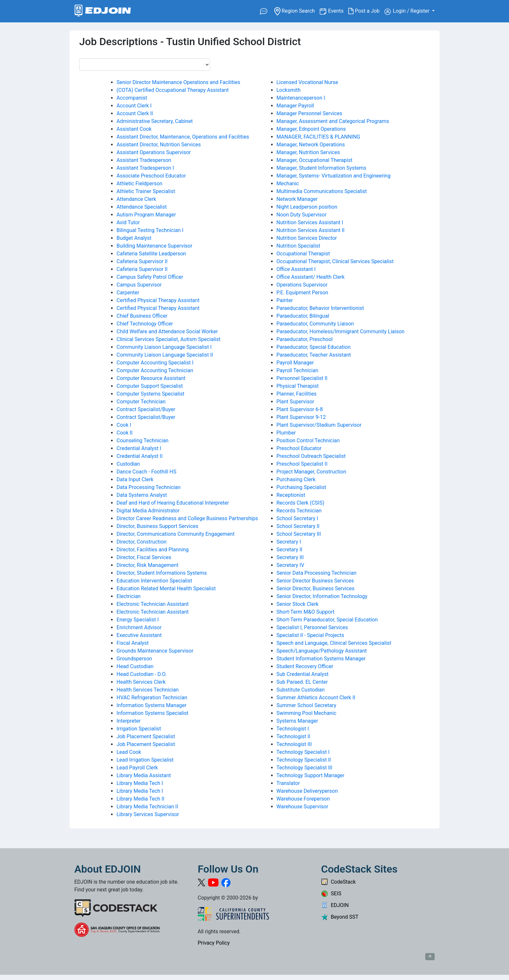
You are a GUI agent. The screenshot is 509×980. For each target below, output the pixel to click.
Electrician (129, 596)
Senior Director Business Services (315, 581)
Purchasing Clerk (296, 479)
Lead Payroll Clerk (137, 768)
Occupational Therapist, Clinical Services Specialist (335, 261)
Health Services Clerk (141, 682)
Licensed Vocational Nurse (307, 82)
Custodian (128, 464)
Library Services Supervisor (148, 814)
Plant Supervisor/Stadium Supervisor (319, 425)
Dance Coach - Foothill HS (146, 472)
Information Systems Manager (152, 705)
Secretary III (290, 557)
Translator (288, 783)
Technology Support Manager (310, 775)
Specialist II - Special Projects (310, 635)
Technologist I (293, 729)
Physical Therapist (298, 386)
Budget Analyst (134, 238)
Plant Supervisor (296, 402)
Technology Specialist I (303, 752)
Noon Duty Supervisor (302, 215)
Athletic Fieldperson (139, 184)
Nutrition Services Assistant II (311, 230)
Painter (285, 300)
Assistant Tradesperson (144, 160)
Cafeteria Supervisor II (142, 261)
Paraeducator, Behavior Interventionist (320, 308)
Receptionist (291, 495)
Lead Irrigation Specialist (145, 760)
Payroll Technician (298, 370)
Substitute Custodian (301, 690)
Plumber (286, 433)
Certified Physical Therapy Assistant (158, 300)
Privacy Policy (214, 943)
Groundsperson (134, 659)
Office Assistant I (296, 269)
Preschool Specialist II (302, 464)
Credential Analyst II (140, 456)
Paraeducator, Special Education (314, 347)
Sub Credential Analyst (303, 674)
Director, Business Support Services (157, 526)
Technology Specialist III (304, 768)
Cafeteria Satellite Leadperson (151, 254)
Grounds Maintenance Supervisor (155, 651)
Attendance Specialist (142, 207)
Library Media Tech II (140, 799)
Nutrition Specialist (298, 246)
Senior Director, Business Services (316, 588)
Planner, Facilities (297, 394)
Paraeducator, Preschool (305, 339)
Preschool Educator (299, 448)
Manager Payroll (295, 106)
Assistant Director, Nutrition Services (159, 145)
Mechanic (288, 184)
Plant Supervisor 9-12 (301, 417)
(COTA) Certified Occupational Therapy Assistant (173, 90)
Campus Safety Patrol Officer (150, 277)
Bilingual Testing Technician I (150, 230)
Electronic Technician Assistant (153, 604)
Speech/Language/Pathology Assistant (322, 651)
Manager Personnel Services (310, 113)
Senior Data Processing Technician (317, 573)
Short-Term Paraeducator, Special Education (327, 620)
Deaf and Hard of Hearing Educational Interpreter (173, 503)
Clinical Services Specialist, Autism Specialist (168, 339)
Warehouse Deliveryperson (307, 791)
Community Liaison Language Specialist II (165, 355)
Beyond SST (340, 917)
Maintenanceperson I (301, 98)
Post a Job (366, 11)
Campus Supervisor (139, 285)
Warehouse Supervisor (303, 807)
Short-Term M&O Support (306, 612)
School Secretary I (297, 518)
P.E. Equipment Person (302, 293)
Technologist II (293, 736)
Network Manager (297, 199)
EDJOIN (335, 905)
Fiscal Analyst (133, 643)
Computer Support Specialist (150, 386)
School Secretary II (298, 526)
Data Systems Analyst (142, 495)
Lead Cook (129, 752)
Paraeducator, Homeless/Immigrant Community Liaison (341, 331)
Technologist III (294, 744)
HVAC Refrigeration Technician (152, 698)
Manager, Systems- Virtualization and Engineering (334, 176)
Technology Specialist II (304, 760)
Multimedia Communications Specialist (322, 191)
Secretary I (289, 542)
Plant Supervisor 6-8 (300, 409)
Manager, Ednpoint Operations (311, 129)
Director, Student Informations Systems (162, 573)
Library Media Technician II (147, 807)
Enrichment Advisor (139, 627)
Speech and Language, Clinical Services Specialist (334, 643)
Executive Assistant (139, 635)
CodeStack (338, 882)
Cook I (124, 425)
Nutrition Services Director (307, 238)
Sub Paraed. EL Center (302, 682)
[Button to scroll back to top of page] (430, 957)
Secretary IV (291, 565)
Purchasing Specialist (301, 487)
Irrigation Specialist (139, 729)
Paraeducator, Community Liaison (315, 324)
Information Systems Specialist (153, 713)
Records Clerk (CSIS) (300, 503)
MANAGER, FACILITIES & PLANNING (318, 137)
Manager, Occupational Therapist (315, 160)
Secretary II (290, 550)
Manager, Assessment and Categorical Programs (333, 121)
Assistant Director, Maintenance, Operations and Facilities (183, 137)
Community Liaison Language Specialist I (164, 347)
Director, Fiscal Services (144, 557)
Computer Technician (141, 402)
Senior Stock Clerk (298, 604)
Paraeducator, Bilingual (303, 316)
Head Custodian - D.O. (142, 674)
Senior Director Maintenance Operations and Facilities (178, 82)
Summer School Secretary (306, 705)
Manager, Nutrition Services (308, 152)
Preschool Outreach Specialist (311, 456)
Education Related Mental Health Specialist (166, 588)
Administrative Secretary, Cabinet (155, 121)
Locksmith (289, 90)
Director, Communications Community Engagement (175, 534)
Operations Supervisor (302, 285)
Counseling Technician (143, 441)
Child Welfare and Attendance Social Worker (167, 331)
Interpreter (129, 721)
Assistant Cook (134, 129)
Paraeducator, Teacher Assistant (314, 355)
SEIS (331, 894)
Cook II (124, 433)
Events (338, 11)
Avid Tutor (128, 222)
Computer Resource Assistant (151, 378)
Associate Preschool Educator (151, 176)
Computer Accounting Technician (155, 370)
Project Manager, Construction (311, 472)
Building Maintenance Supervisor (154, 246)
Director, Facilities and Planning (153, 550)
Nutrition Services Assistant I (310, 222)
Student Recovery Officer (305, 666)
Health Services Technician (148, 690)
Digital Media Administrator (148, 511)
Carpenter (128, 293)
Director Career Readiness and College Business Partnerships (187, 518)
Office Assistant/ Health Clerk (311, 277)
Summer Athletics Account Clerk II (316, 698)
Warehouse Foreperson (303, 799)
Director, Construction (142, 542)
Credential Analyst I (139, 448)
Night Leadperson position (307, 207)
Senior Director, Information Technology (322, 596)
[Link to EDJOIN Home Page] (103, 11)
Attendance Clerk (136, 199)
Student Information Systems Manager (321, 659)
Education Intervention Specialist (154, 581)
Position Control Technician (308, 441)
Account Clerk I (134, 106)
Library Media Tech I (140, 783)
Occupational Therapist (303, 254)
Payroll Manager (295, 363)
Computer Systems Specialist (150, 394)
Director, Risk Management (148, 565)
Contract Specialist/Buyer (146, 409)
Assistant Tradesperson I (145, 168)
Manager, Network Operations (311, 145)
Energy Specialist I (138, 620)
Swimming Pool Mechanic (307, 713)
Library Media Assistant (144, 775)
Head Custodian (135, 666)
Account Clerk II (135, 113)
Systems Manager (297, 721)
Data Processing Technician (149, 487)
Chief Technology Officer (145, 324)
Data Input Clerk (135, 479)
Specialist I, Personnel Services (312, 627)
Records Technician (299, 511)
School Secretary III (299, 534)
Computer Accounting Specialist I (155, 363)
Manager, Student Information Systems (322, 168)
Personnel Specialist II (302, 378)
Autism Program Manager (146, 215)
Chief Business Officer (142, 316)
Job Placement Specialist (146, 736)
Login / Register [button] (408, 11)
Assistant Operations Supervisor (154, 152)
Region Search (297, 11)
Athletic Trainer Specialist (146, 191)
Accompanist (132, 98)
